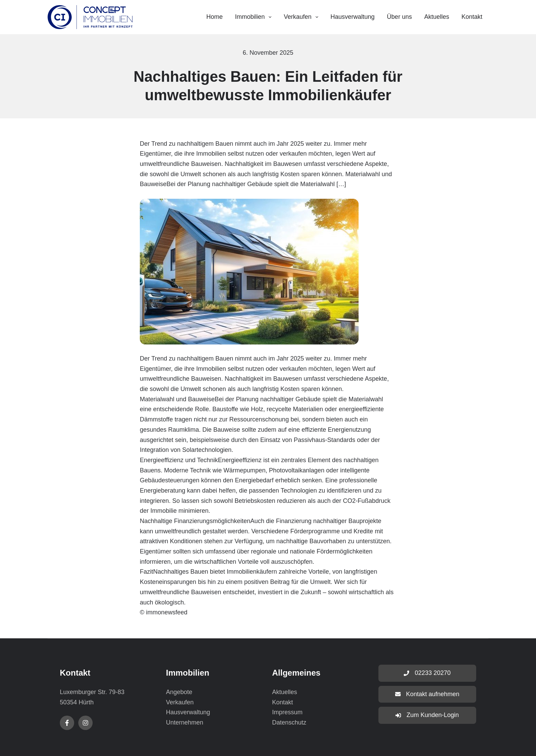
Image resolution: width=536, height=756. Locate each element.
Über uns (399, 17)
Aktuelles (437, 17)
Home (214, 17)
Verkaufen (302, 17)
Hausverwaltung (353, 17)
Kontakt (472, 17)
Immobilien (255, 17)
